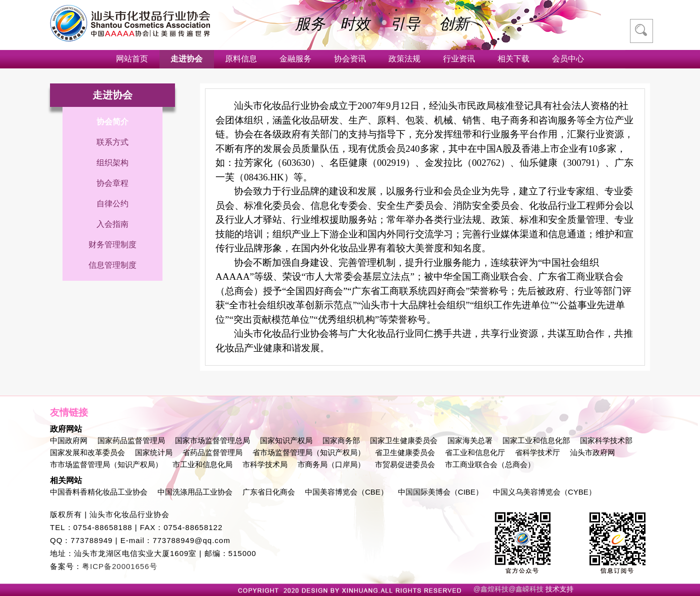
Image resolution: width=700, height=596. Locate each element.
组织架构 (112, 163)
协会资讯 (350, 59)
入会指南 (112, 224)
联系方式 (112, 142)
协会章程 (112, 183)
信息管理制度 (112, 265)
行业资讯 (459, 59)
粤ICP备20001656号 (120, 566)
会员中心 (568, 59)
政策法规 (404, 59)
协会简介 (112, 122)
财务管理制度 (112, 245)
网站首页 (132, 59)
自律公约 (112, 204)
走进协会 (186, 59)
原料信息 (241, 59)
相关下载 (513, 59)
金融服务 (295, 59)
